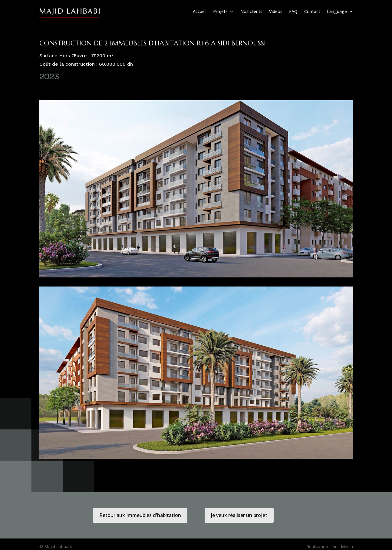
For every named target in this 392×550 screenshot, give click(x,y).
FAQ (293, 11)
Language (337, 11)
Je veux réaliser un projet (239, 515)
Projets (220, 11)
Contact (312, 11)
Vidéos (276, 11)
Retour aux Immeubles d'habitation (140, 515)
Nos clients (251, 11)
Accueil (200, 11)
